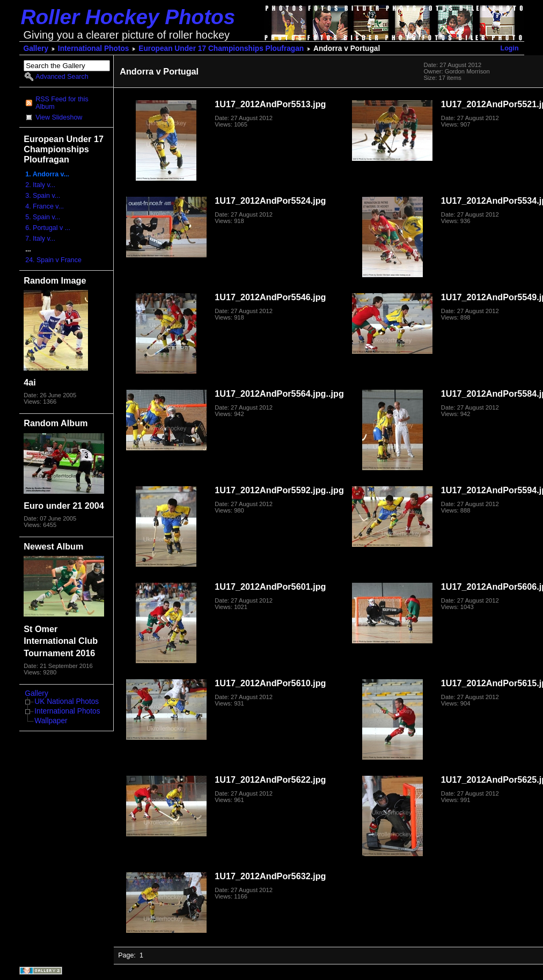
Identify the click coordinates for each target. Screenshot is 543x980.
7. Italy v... (40, 239)
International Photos (94, 49)
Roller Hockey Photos (128, 17)
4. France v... (45, 206)
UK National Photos (67, 701)
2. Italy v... (40, 185)
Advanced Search (62, 77)
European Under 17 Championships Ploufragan (221, 49)
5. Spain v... (43, 217)
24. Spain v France (53, 260)
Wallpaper (51, 721)
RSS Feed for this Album (62, 103)
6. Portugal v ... (48, 228)
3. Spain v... (43, 196)
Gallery (36, 49)
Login (510, 48)
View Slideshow (59, 117)
